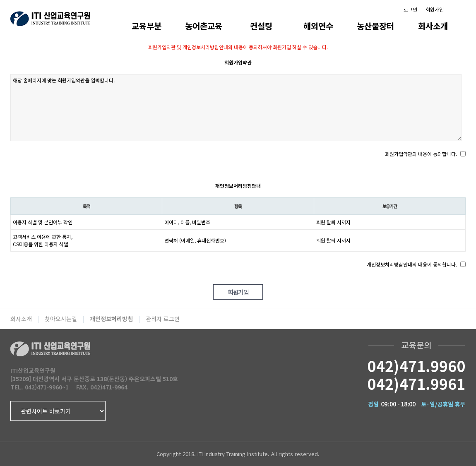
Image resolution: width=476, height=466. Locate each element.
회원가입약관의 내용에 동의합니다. (421, 154)
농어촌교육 (204, 26)
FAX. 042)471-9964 (102, 387)
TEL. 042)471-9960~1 (40, 387)
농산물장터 (375, 26)
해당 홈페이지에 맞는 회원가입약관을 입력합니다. (236, 108)
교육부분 (147, 26)
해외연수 (318, 26)
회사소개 (433, 26)
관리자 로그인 (163, 319)
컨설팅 (261, 26)
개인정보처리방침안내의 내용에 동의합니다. (412, 264)
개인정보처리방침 (111, 319)
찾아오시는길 (61, 319)
